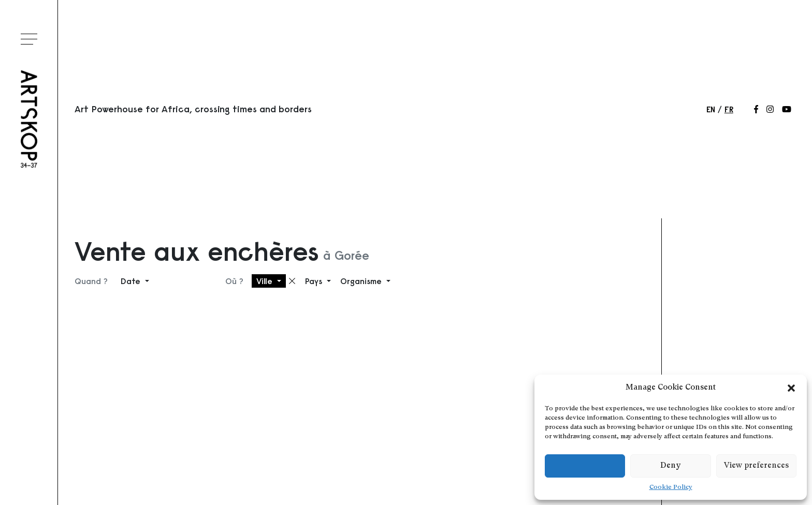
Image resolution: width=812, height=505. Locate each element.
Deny (670, 466)
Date (132, 281)
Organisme (362, 281)
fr (729, 109)
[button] (791, 388)
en (711, 109)
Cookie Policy (671, 487)
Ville (266, 281)
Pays (315, 281)
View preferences (756, 466)
